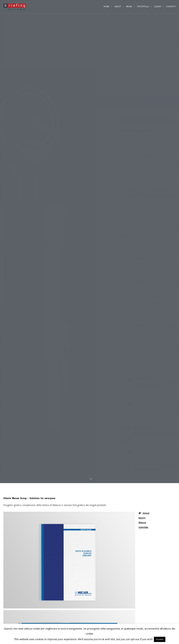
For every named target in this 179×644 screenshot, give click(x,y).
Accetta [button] (160, 639)
